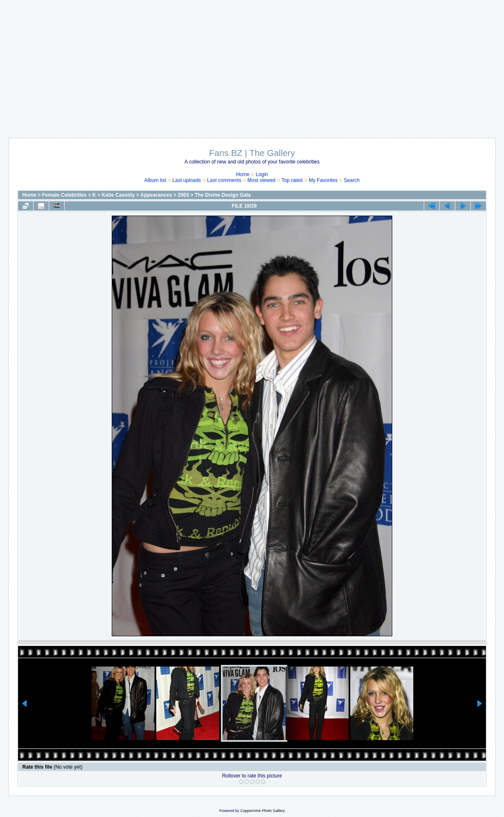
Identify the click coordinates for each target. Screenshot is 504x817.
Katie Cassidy (118, 195)
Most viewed (261, 180)
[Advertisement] (252, 65)
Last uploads (186, 180)
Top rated (292, 180)
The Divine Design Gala (223, 195)
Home (243, 174)
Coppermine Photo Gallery (262, 811)
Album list (155, 180)
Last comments (224, 180)
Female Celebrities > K (69, 195)
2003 (183, 195)
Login (262, 174)
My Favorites (323, 180)
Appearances (156, 195)
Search (352, 180)
